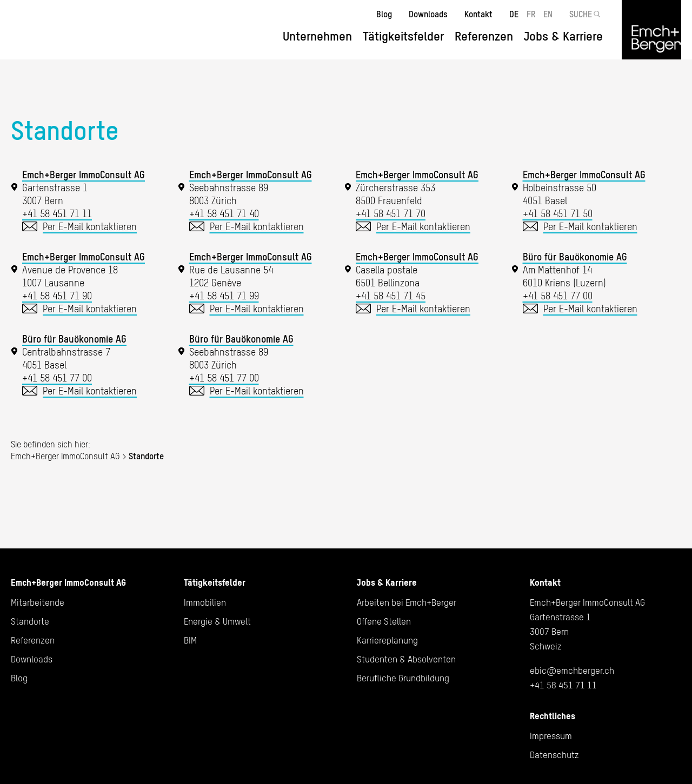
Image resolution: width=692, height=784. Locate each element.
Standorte (30, 621)
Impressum (551, 736)
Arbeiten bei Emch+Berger (407, 602)
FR (531, 14)
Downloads (428, 14)
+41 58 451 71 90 (57, 296)
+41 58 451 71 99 (224, 296)
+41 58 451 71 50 (558, 214)
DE (514, 14)
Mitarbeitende (38, 602)
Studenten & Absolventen (406, 659)
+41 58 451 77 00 (558, 296)
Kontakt (478, 14)
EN (548, 14)
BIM (190, 640)
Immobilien (205, 602)
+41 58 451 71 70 (391, 214)
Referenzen (484, 36)
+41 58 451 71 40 (224, 214)
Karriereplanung (387, 640)
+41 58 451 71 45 (391, 296)
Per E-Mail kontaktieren (90, 227)
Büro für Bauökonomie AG (575, 257)
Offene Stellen (384, 621)
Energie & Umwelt (217, 621)
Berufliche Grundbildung (403, 678)
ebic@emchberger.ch (572, 671)
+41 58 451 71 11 (57, 214)
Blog (384, 14)
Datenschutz (554, 755)
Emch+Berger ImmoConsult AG (84, 175)
